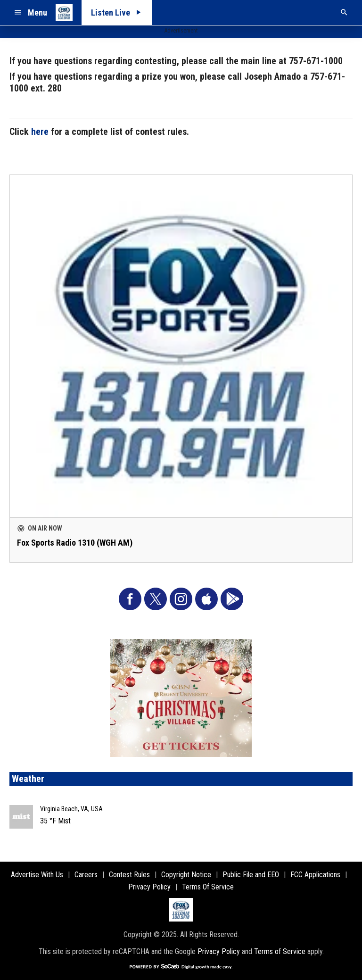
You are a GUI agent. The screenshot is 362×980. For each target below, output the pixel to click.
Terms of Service (280, 951)
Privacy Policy (219, 951)
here (40, 132)
